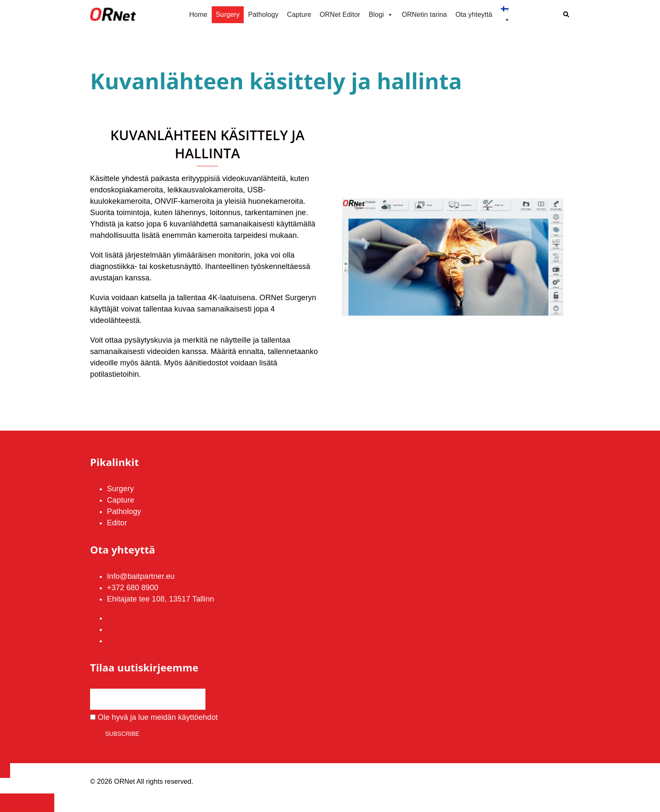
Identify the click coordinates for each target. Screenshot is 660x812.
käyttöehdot (198, 717)
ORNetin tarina (424, 15)
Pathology (263, 15)
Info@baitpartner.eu (141, 576)
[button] (567, 15)
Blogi (381, 15)
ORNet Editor (340, 15)
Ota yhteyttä (474, 15)
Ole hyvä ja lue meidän (154, 717)
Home (198, 15)
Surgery (228, 15)
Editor (117, 523)
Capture (299, 15)
